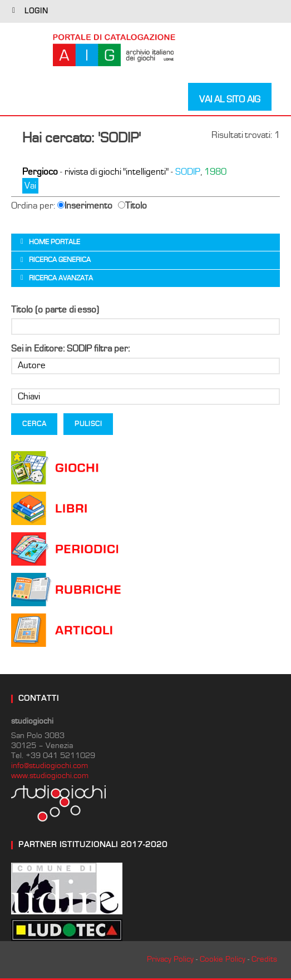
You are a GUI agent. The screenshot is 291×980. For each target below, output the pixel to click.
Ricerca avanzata (61, 278)
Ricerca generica (60, 260)
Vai (30, 186)
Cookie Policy (223, 959)
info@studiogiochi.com (50, 766)
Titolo (132, 206)
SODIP (188, 172)
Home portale (55, 242)
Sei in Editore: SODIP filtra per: (70, 349)
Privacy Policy (170, 959)
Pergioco (40, 172)
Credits (264, 959)
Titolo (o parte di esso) (55, 310)
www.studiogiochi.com (50, 776)
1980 (215, 172)
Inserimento (85, 206)
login (36, 11)
